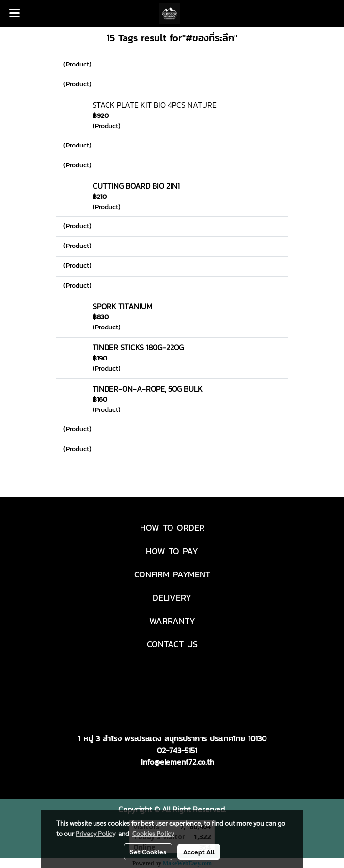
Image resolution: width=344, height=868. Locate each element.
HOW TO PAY (172, 551)
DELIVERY (172, 598)
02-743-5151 (177, 750)
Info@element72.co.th (178, 762)
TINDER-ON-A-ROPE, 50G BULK (148, 389)
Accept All (199, 852)
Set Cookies (148, 852)
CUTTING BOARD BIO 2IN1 (136, 186)
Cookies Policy (153, 833)
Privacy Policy (95, 833)
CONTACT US (172, 644)
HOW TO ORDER (172, 528)
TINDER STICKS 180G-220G (138, 347)
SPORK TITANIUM (122, 306)
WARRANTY (172, 621)
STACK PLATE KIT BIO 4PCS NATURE (155, 105)
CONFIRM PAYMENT (172, 574)
